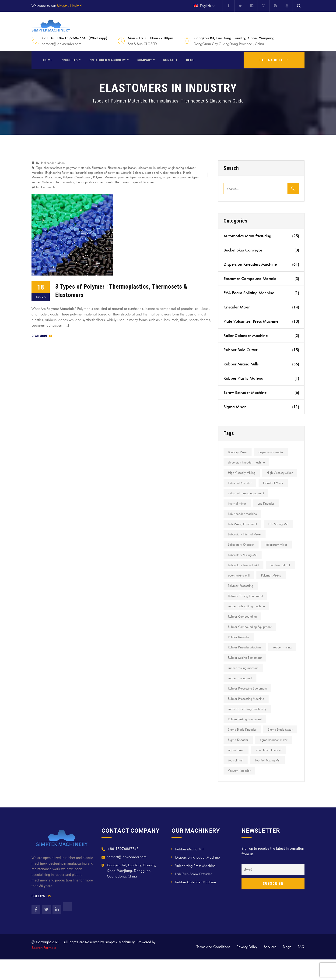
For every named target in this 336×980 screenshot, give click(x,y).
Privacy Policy (247, 967)
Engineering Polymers (59, 173)
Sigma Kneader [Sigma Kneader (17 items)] (276, 760)
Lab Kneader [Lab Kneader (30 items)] (268, 514)
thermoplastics (65, 182)
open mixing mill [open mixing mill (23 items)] (240, 586)
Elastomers (99, 168)
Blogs (287, 967)
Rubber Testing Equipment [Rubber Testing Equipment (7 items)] (245, 740)
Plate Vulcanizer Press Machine (261, 321)
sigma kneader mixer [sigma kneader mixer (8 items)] (243, 771)
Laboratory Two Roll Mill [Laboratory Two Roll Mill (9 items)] (244, 575)
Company (144, 59)
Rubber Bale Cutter (261, 350)
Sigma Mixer (261, 407)
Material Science (132, 173)
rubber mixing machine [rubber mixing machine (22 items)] (244, 688)
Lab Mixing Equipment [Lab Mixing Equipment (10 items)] (243, 534)
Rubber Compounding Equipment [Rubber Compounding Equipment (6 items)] (250, 637)
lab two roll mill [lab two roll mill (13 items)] (282, 575)
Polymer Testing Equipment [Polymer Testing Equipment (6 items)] (246, 606)
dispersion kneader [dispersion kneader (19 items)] (273, 452)
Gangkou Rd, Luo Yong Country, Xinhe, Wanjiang (234, 38)
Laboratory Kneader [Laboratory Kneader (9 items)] (242, 555)
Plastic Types (53, 177)
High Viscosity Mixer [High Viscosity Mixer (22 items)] (242, 483)
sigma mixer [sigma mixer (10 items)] (277, 771)
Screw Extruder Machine (261, 393)
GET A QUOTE (274, 59)
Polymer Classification (77, 177)
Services (270, 967)
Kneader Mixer (261, 307)
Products (69, 59)
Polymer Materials (105, 177)
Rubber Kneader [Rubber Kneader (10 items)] (239, 647)
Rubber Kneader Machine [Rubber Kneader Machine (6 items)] (245, 658)
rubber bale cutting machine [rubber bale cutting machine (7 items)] (247, 616)
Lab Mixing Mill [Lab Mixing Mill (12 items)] (280, 534)
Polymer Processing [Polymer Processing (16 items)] (241, 596)
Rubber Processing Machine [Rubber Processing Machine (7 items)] (247, 719)
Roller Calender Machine (261, 336)
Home (48, 59)
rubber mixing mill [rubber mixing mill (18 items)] (241, 699)
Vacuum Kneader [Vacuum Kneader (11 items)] (278, 791)
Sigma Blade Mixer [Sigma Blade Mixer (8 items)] (241, 760)
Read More (42, 336)
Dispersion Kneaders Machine (261, 264)
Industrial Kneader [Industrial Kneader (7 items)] (279, 483)
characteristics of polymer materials (67, 168)
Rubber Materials (43, 182)
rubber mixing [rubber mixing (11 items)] (238, 668)
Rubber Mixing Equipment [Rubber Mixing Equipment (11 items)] (245, 678)
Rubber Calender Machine (196, 903)
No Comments (46, 187)
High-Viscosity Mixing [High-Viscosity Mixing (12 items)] (242, 473)
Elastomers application (122, 168)
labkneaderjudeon (53, 163)
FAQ (301, 967)
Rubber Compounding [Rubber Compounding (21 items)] (243, 627)
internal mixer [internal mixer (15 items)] (238, 514)
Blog (190, 59)
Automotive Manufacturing (261, 236)
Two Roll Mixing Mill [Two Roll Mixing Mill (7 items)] (241, 791)
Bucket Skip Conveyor (261, 250)
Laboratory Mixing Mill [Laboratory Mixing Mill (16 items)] (243, 565)
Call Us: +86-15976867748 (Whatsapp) (75, 38)
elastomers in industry (152, 168)
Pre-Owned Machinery (107, 59)
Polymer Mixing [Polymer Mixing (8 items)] (273, 586)
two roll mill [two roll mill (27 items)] (275, 781)
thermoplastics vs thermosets (94, 182)
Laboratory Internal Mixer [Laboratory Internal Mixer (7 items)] (245, 545)
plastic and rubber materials (163, 173)
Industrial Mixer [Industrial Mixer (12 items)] (239, 493)
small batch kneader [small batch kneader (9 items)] (242, 781)
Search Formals (44, 968)
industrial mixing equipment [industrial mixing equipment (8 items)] (247, 503)
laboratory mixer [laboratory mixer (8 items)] (278, 555)
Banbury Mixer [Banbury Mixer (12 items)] (238, 452)
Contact (170, 59)
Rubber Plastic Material (261, 378)
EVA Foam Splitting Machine (261, 293)
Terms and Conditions (213, 967)
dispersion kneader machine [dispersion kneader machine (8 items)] (247, 462)
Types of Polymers (143, 182)
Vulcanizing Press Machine (195, 886)
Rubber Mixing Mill (190, 870)
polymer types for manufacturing (140, 177)
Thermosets (122, 182)
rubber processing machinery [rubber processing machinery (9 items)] (248, 729)
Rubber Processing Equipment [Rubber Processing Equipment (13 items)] (248, 709)
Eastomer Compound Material (261, 279)
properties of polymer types (181, 177)
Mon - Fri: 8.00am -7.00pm (150, 38)
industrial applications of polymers (97, 173)
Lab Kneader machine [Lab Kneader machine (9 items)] (243, 524)
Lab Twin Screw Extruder (194, 895)
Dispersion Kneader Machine (198, 878)
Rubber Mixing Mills (261, 364)
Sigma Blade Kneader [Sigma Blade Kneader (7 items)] (243, 750)
